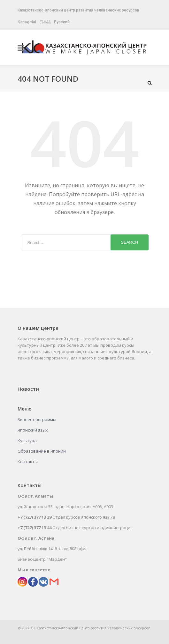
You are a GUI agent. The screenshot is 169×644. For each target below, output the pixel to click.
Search (129, 242)
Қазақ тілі (27, 22)
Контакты (28, 462)
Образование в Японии (42, 451)
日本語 (45, 22)
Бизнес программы (37, 419)
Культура (27, 440)
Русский (62, 22)
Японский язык (33, 430)
